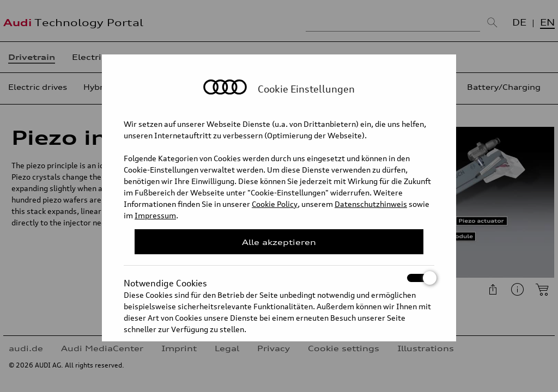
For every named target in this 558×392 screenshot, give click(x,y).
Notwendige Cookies (279, 278)
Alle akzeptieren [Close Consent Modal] (279, 242)
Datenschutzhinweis (371, 204)
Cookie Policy (275, 204)
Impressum (155, 215)
